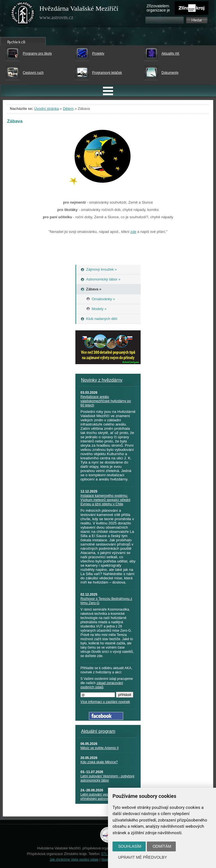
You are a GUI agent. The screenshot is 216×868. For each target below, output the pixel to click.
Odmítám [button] (162, 846)
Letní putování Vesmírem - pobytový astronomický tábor (107, 778)
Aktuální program (98, 731)
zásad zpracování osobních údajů (102, 685)
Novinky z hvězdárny (102, 380)
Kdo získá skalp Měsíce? (99, 762)
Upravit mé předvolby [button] (143, 857)
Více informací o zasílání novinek (105, 702)
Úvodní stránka (47, 109)
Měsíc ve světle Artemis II (100, 748)
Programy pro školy (37, 54)
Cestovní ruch (33, 73)
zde (133, 232)
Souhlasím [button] (130, 846)
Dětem (68, 109)
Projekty (98, 54)
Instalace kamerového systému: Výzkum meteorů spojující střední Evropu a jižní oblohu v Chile (105, 500)
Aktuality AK (170, 54)
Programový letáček (107, 73)
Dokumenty (170, 73)
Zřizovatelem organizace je (158, 8)
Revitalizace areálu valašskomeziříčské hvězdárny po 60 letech (106, 401)
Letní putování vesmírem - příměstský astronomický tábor (103, 797)
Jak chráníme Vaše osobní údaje (74, 860)
